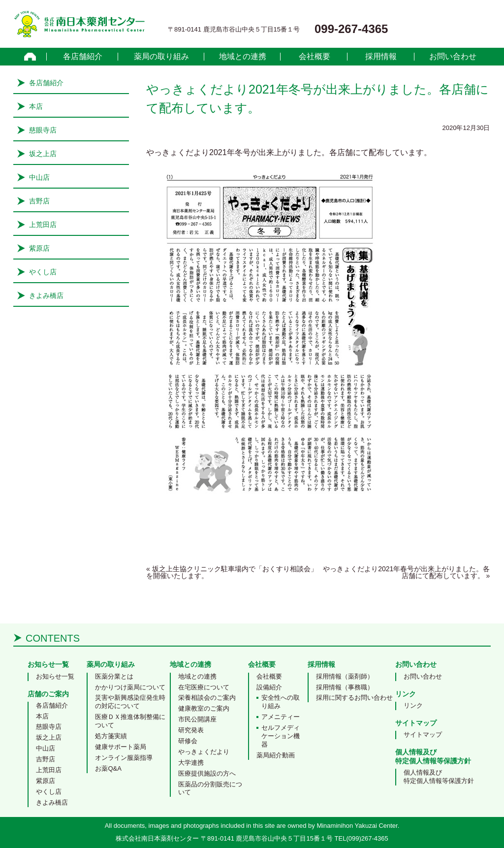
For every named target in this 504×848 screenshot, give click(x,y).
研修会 (188, 741)
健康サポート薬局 (121, 747)
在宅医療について (204, 687)
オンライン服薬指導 (124, 758)
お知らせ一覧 (55, 676)
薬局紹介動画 (276, 755)
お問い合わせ (453, 57)
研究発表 (191, 730)
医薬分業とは (114, 676)
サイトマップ (423, 734)
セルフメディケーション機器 (281, 736)
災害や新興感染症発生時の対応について (130, 702)
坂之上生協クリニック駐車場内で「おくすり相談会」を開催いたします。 (232, 572)
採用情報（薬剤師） (345, 676)
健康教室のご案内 (204, 708)
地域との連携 (243, 57)
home (30, 57)
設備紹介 (269, 687)
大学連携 (191, 763)
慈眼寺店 (43, 130)
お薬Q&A (108, 768)
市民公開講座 (197, 719)
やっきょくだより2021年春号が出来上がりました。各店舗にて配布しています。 (406, 572)
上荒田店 (43, 225)
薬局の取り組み (161, 57)
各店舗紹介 (83, 57)
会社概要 (315, 57)
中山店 (39, 177)
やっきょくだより (204, 752)
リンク (413, 705)
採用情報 (381, 57)
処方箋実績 (111, 736)
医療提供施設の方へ (207, 773)
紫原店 (39, 248)
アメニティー (281, 717)
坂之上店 (43, 154)
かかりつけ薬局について (130, 687)
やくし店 (43, 272)
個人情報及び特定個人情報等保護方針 (439, 777)
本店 (36, 106)
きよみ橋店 (46, 295)
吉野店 (39, 201)
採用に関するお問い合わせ (354, 698)
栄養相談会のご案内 (207, 698)
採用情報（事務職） (345, 687)
